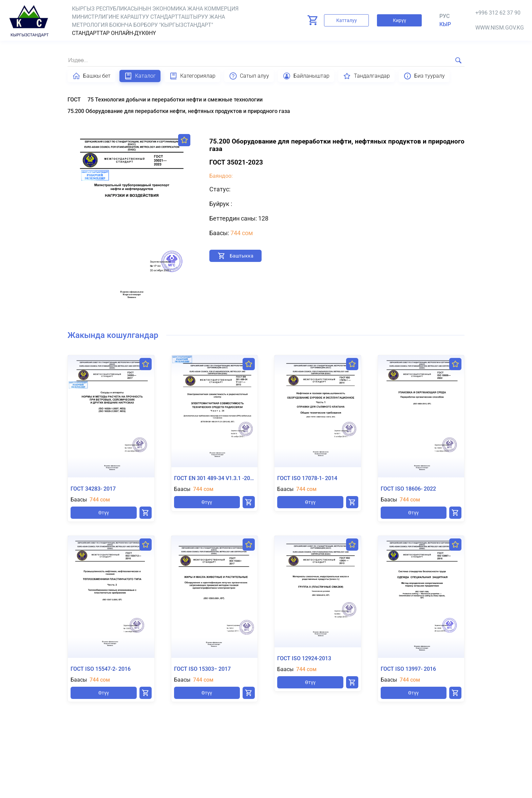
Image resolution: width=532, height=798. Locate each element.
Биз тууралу (424, 76)
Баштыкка (242, 256)
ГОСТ (74, 100)
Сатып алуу (249, 76)
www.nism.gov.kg (500, 28)
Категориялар (192, 76)
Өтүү (104, 513)
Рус (444, 16)
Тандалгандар (366, 76)
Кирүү (400, 20)
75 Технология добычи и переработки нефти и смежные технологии (175, 100)
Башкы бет (91, 76)
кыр (445, 24)
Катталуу (347, 20)
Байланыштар (306, 76)
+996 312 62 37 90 (498, 13)
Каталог (140, 76)
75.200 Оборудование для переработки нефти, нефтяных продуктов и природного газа (179, 111)
